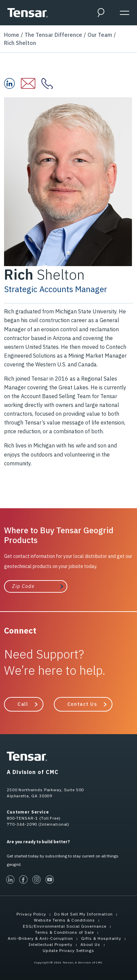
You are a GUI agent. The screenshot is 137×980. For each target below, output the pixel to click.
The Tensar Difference (53, 35)
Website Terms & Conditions (64, 920)
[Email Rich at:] (31, 83)
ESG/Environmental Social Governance (65, 926)
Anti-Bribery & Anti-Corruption (40, 938)
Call (23, 704)
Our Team (100, 35)
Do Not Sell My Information (83, 914)
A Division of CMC (33, 772)
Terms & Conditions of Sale (64, 932)
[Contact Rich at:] (50, 83)
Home (12, 35)
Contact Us (82, 704)
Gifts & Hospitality (101, 938)
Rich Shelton (20, 43)
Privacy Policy (31, 914)
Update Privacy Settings (68, 950)
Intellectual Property (50, 944)
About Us (90, 944)
